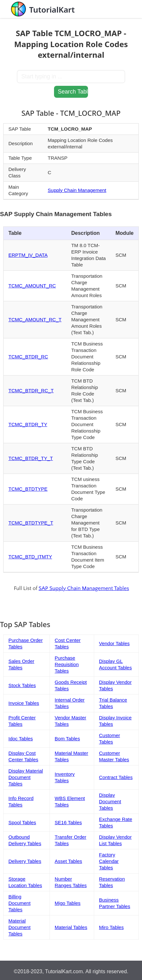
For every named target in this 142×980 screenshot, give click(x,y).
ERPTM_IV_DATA (28, 255)
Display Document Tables (110, 801)
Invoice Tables (24, 703)
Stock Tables (22, 685)
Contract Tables (116, 777)
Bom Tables (67, 739)
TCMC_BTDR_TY (28, 424)
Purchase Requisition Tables (67, 664)
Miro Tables (111, 927)
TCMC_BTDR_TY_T (31, 458)
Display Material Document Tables (26, 777)
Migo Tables (68, 903)
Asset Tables (68, 861)
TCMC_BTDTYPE (28, 489)
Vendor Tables (114, 643)
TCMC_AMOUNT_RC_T (35, 320)
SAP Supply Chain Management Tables (84, 588)
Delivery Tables (25, 861)
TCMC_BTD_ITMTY (30, 557)
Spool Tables (22, 822)
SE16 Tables (68, 822)
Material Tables (71, 927)
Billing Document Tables (19, 903)
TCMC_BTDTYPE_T (31, 523)
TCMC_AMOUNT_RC (32, 286)
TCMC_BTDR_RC (28, 357)
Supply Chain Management (77, 190)
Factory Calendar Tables (109, 861)
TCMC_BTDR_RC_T (31, 390)
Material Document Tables (19, 927)
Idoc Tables (21, 739)
